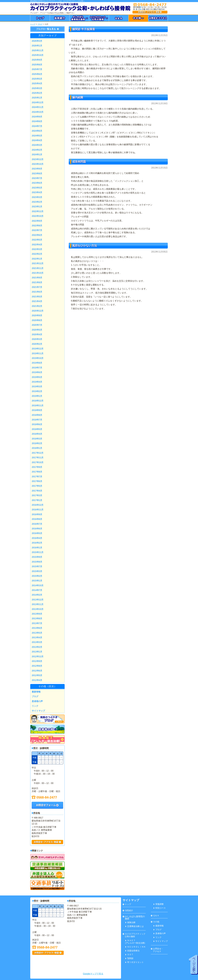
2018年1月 (37, 448)
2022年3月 (37, 249)
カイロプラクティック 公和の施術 (134, 935)
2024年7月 (37, 126)
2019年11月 (38, 353)
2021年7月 (37, 287)
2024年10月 (38, 112)
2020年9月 (37, 315)
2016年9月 (37, 514)
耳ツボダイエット (135, 962)
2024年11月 (38, 107)
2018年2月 (37, 443)
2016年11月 (38, 510)
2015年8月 (37, 562)
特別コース (160, 908)
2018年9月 (37, 410)
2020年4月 (37, 334)
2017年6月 (37, 481)
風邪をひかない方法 (85, 246)
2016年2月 (37, 543)
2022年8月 (37, 226)
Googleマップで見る (93, 974)
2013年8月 (37, 619)
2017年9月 (37, 467)
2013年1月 (37, 652)
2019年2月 (37, 391)
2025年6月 (37, 74)
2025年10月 (38, 55)
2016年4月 (37, 538)
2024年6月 (37, 131)
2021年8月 (37, 282)
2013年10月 (38, 609)
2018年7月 (37, 420)
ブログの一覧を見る (47, 29)
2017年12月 (38, 453)
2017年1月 (37, 500)
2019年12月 (38, 349)
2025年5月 (37, 79)
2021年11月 (38, 268)
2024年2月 (37, 150)
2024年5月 (37, 136)
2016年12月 (38, 505)
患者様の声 (37, 701)
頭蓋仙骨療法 (132, 951)
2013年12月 (38, 600)
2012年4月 (37, 680)
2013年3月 (37, 642)
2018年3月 (37, 439)
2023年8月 (37, 174)
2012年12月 (38, 657)
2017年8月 (37, 472)
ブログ (40, 24)
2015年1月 (37, 581)
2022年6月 (37, 235)
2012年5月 (37, 675)
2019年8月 (37, 363)
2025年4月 (37, 84)
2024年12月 (38, 103)
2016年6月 (37, 529)
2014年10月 (38, 585)
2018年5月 (37, 429)
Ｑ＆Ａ (155, 915)
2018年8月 (37, 415)
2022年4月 (37, 245)
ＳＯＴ (129, 954)
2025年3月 (37, 88)
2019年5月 (37, 377)
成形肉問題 (79, 162)
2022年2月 (37, 254)
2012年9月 (37, 661)
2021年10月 (38, 273)
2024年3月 (37, 145)
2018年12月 (38, 401)
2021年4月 (37, 301)
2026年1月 (37, 46)
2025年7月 (37, 69)
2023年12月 (38, 159)
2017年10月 (38, 462)
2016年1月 (37, 548)
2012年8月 (37, 666)
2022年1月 (37, 259)
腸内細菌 (78, 97)
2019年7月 (37, 368)
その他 (155, 922)
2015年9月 (37, 557)
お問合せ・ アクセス (157, 950)
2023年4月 (37, 192)
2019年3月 (37, 387)
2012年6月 (37, 671)
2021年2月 (37, 306)
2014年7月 (37, 590)
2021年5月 (37, 297)
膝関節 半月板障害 (84, 29)
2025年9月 (37, 60)
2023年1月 (37, 207)
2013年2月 (37, 647)
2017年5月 (37, 486)
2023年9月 (37, 169)
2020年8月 (37, 320)
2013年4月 (37, 638)
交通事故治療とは (135, 926)
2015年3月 (37, 571)
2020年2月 (37, 344)
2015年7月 (37, 566)
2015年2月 (37, 576)
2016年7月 (37, 524)
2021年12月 (38, 263)
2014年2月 (37, 595)
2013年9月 (37, 614)
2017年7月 (37, 477)
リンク (35, 706)
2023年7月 (37, 178)
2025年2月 (37, 93)
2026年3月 (37, 41)
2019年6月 (37, 372)
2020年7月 (37, 325)
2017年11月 (38, 458)
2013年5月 (37, 633)
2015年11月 (38, 552)
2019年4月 (37, 382)
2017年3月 (37, 495)
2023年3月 (37, 197)
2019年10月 (38, 358)
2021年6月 (37, 292)
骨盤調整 (159, 904)
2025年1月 (37, 98)
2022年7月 (37, 230)
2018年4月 (37, 434)
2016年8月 (37, 519)
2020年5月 (37, 330)
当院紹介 (128, 910)
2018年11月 (38, 406)
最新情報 (36, 692)
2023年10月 (38, 164)
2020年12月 (38, 311)
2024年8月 (37, 121)
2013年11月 (38, 604)
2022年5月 (37, 240)
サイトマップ (38, 711)
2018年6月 (37, 424)
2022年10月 (38, 216)
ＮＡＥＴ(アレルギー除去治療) (135, 942)
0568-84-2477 (44, 797)
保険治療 (130, 922)
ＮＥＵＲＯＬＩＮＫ (136, 947)
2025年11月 (38, 50)
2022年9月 (37, 221)
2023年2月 (37, 202)
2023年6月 (37, 183)
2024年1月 (37, 155)
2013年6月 (37, 628)
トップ (33, 24)
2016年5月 (37, 533)
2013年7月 (37, 623)
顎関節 (129, 958)
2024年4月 (37, 140)
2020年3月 (37, 339)
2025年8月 (37, 65)
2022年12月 (38, 211)
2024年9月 (37, 117)
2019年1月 (37, 396)
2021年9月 (37, 278)
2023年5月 (37, 188)
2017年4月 (37, 491)
